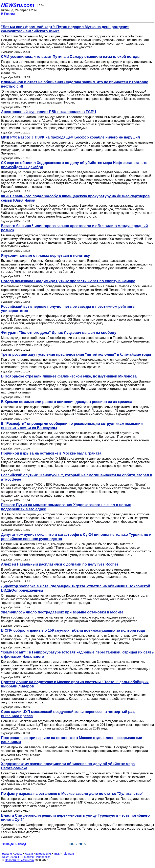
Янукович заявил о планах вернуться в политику (45, 256)
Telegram (68, 854)
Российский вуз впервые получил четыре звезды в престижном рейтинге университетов (68, 309)
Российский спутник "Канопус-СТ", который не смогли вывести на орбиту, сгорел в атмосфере (77, 477)
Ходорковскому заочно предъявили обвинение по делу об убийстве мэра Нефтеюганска (68, 766)
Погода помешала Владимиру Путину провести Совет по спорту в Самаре (68, 281)
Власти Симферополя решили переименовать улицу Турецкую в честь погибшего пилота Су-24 (75, 818)
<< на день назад (14, 844)
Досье (18, 854)
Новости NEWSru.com (19, 860)
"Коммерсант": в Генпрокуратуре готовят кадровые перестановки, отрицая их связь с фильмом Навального (77, 654)
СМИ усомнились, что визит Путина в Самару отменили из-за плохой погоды (71, 57)
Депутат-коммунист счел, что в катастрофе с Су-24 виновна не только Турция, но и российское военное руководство (76, 537)
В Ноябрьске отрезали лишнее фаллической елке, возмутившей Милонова (69, 376)
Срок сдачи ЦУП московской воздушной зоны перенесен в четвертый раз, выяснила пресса (68, 714)
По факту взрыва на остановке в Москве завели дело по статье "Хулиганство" (72, 794)
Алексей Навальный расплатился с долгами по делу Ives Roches (60, 564)
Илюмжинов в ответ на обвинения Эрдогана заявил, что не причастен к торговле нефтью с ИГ (75, 84)
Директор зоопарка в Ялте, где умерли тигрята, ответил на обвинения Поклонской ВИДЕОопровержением (76, 588)
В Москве (28, 857)
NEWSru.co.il (10, 857)
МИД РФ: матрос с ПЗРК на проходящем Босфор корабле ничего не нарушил (70, 137)
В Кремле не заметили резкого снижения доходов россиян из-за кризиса (67, 402)
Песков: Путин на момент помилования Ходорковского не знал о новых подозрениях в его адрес (66, 507)
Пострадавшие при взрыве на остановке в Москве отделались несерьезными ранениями (72, 740)
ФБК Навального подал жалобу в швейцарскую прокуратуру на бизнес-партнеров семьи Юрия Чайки (75, 198)
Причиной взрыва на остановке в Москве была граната (51, 453)
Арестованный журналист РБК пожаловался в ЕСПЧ (48, 112)
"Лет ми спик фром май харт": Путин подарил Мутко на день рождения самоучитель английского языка (65, 29)
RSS (57, 854)
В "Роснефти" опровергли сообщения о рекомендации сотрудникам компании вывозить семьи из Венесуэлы (72, 426)
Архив (29, 854)
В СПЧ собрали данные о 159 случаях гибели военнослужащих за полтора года (73, 630)
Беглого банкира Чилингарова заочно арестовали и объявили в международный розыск (74, 228)
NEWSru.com (18, 5)
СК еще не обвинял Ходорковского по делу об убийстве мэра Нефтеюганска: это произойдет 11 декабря (74, 165)
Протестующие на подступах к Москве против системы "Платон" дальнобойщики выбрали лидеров (75, 684)
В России (8, 14)
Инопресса (43, 857)
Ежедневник (43, 854)
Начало (7, 854)
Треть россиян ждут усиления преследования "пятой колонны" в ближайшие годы (76, 354)
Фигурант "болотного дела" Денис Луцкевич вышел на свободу (59, 333)
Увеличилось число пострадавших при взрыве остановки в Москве (62, 612)
